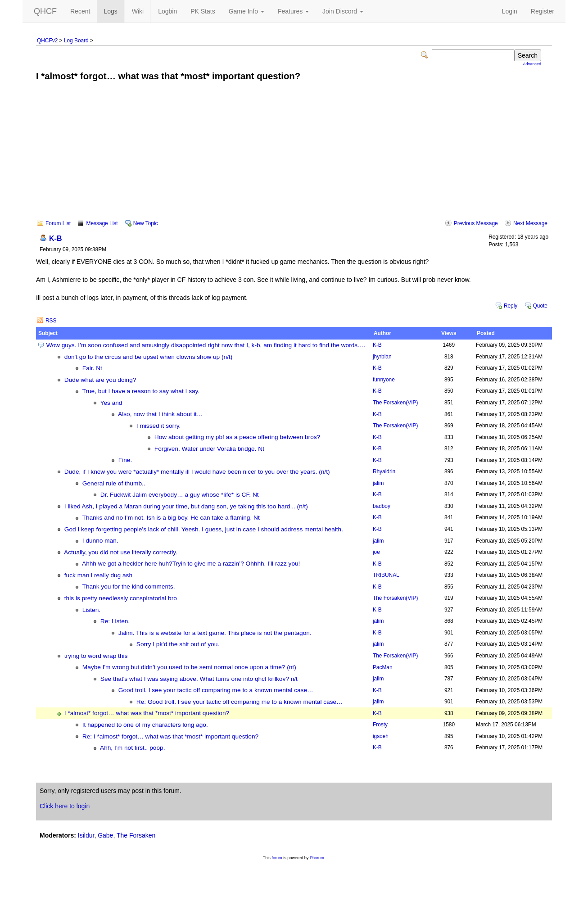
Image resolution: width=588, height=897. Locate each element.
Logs (110, 11)
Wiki (138, 11)
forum (277, 858)
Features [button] (293, 11)
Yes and (111, 403)
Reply (511, 306)
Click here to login (65, 806)
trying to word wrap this (96, 656)
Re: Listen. (115, 621)
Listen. (91, 610)
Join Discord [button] (343, 11)
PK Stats (203, 11)
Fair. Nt (92, 368)
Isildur (86, 835)
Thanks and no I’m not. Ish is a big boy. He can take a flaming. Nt (171, 518)
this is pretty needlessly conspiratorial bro (121, 598)
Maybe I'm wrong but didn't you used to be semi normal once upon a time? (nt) (189, 667)
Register (543, 11)
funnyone (384, 380)
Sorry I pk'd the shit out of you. (178, 644)
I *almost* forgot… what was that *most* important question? (147, 713)
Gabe (105, 835)
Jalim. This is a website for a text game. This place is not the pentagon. (215, 633)
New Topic (146, 223)
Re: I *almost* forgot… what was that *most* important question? (170, 736)
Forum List (58, 223)
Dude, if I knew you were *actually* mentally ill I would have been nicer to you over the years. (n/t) (197, 472)
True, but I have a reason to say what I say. (141, 391)
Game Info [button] (247, 11)
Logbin (167, 11)
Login (510, 11)
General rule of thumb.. (114, 483)
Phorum (317, 858)
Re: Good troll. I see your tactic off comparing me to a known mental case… (240, 702)
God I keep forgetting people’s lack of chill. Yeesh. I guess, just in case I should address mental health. (204, 529)
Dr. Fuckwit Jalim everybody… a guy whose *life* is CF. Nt (180, 495)
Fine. (125, 460)
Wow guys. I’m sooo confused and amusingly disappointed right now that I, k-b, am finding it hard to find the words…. (206, 345)
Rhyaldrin (384, 471)
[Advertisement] (294, 157)
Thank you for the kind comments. (129, 587)
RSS (51, 321)
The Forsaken (395, 403)
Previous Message (476, 223)
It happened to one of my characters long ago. (145, 725)
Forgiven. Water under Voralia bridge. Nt (209, 449)
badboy (382, 506)
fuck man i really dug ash (98, 575)
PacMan (383, 667)
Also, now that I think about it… (160, 414)
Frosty (380, 725)
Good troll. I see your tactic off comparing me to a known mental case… (216, 690)
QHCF (45, 11)
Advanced (532, 64)
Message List (102, 223)
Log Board (76, 41)
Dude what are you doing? (100, 380)
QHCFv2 (47, 41)
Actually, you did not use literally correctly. (121, 552)
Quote (540, 306)
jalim (378, 483)
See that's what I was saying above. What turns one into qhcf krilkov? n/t (199, 679)
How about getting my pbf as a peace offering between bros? (237, 437)
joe (376, 552)
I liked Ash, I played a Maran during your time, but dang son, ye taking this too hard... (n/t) (186, 506)
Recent (80, 11)
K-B (56, 238)
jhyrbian (382, 357)
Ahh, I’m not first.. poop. (132, 748)
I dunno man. (100, 541)
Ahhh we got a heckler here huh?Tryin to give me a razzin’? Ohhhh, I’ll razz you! (191, 564)
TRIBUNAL (386, 575)
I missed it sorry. (159, 426)
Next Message (530, 223)
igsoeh (381, 736)
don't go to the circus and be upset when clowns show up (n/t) (149, 357)
